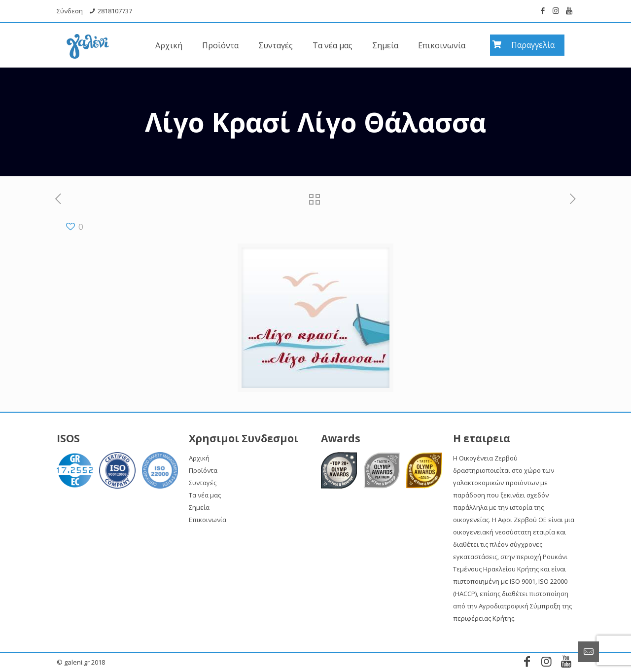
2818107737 (115, 11)
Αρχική (199, 458)
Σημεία (199, 507)
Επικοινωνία (208, 520)
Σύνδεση (70, 11)
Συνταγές (203, 483)
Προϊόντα (203, 470)
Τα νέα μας (205, 495)
